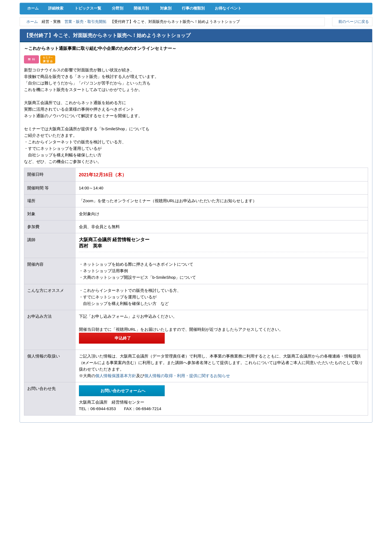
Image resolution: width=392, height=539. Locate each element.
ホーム (32, 55)
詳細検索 (57, 55)
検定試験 (196, 41)
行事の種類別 (207, 55)
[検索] (270, 19)
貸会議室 (146, 41)
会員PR (246, 41)
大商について (347, 41)
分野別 (122, 55)
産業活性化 (246, 30)
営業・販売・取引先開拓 (91, 69)
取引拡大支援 (95, 30)
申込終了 (122, 385)
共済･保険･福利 (146, 30)
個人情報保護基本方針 (116, 423)
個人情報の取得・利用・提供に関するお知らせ (187, 423)
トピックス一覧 (90, 55)
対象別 (176, 55)
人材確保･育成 (196, 30)
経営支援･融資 (45, 30)
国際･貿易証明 (347, 30)
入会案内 (354, 19)
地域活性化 (297, 30)
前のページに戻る (352, 69)
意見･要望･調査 (45, 41)
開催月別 (149, 55)
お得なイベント (246, 55)
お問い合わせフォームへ (122, 438)
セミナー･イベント (95, 41)
